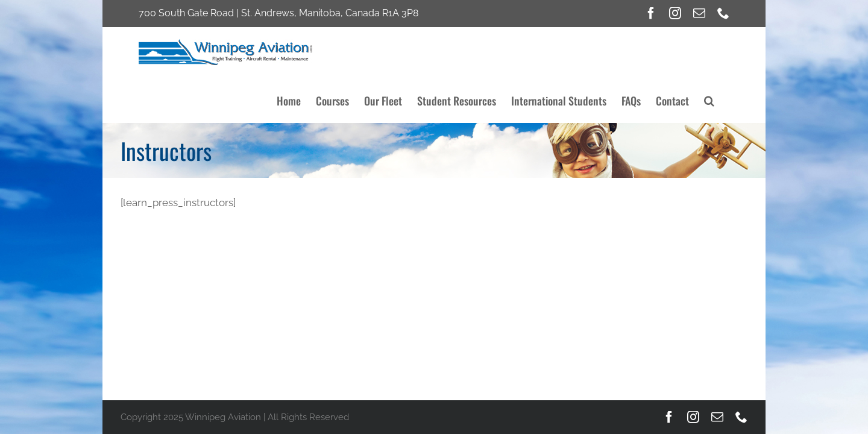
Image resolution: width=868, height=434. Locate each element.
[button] (724, 50)
